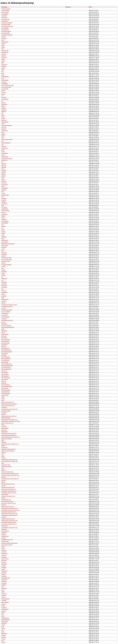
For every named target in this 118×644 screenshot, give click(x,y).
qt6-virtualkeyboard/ (7, 386)
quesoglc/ (4, 557)
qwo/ (3, 627)
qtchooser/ (4, 407)
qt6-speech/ (5, 380)
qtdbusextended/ (6, 418)
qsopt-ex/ (4, 291)
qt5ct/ (3, 329)
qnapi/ (3, 218)
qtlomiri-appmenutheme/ (8, 451)
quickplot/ (4, 576)
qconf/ (3, 91)
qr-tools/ (4, 266)
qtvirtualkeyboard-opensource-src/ (11, 510)
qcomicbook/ (5, 89)
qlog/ (3, 178)
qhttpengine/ (5, 148)
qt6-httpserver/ (5, 348)
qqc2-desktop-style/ (7, 259)
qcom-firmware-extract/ (8, 85)
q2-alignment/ (5, 12)
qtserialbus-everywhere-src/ (9, 491)
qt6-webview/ (5, 395)
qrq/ (2, 277)
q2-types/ (4, 38)
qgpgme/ (4, 146)
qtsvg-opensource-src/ (7, 501)
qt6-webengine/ (6, 392)
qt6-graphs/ (4, 345)
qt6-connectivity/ (6, 339)
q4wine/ (3, 44)
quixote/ (4, 597)
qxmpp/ (3, 639)
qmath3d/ (4, 190)
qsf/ (2, 289)
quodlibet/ (4, 601)
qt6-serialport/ (5, 376)
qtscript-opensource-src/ (8, 484)
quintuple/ (4, 588)
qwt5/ (3, 632)
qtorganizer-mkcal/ (6, 467)
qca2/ (3, 75)
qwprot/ (3, 628)
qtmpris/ (4, 458)
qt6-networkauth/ (6, 359)
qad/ (3, 49)
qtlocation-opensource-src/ (9, 449)
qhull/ (3, 150)
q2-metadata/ (5, 28)
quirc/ (3, 590)
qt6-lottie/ (4, 355)
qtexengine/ (5, 432)
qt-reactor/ (4, 319)
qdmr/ (3, 115)
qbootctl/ (4, 66)
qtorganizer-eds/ (6, 465)
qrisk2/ (3, 273)
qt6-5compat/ (5, 334)
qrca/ (3, 268)
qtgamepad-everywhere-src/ (9, 435)
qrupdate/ (4, 282)
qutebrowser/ (5, 609)
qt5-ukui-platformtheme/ (8, 327)
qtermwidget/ (5, 428)
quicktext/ (4, 581)
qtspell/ (3, 498)
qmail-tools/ (5, 185)
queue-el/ (4, 560)
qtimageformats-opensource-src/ (10, 444)
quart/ (3, 548)
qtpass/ (3, 470)
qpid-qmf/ (4, 247)
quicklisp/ (4, 573)
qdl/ (2, 113)
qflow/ (3, 136)
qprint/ (3, 249)
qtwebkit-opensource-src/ (8, 519)
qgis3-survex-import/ (7, 139)
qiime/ (3, 152)
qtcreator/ (4, 413)
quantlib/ (4, 538)
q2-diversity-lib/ (5, 19)
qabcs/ (3, 47)
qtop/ (3, 463)
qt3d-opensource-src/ (7, 320)
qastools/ (4, 54)
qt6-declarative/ (6, 343)
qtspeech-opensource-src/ (8, 496)
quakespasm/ (5, 536)
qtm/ (3, 454)
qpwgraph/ (4, 254)
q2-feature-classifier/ (7, 23)
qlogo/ (3, 179)
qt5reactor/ (4, 331)
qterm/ (3, 425)
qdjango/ (4, 111)
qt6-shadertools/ (6, 378)
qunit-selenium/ (6, 599)
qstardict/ (4, 296)
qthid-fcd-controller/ (7, 439)
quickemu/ (4, 564)
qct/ (2, 96)
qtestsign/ (4, 430)
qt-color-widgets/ (6, 312)
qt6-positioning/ (6, 360)
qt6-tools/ (4, 383)
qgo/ (3, 145)
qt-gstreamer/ (5, 313)
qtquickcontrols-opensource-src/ (10, 474)
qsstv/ (3, 294)
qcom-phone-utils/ (6, 87)
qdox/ (3, 117)
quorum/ (4, 604)
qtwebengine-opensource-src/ (9, 515)
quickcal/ (4, 562)
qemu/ (3, 124)
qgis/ (3, 138)
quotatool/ (4, 607)
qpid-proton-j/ (5, 242)
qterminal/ (4, 427)
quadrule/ (4, 533)
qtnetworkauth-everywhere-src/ (10, 461)
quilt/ (3, 587)
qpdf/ (3, 235)
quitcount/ (4, 594)
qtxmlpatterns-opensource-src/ (10, 527)
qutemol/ (4, 611)
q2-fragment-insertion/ (7, 26)
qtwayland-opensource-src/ (9, 512)
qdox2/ (3, 118)
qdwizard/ (4, 120)
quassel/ (4, 550)
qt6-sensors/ (5, 373)
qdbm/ (3, 106)
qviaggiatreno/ (5, 618)
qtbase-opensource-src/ (8, 402)
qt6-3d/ (3, 333)
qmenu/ (3, 193)
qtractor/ (4, 477)
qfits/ (3, 132)
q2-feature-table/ (6, 24)
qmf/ (3, 197)
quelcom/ (4, 555)
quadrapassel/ (5, 531)
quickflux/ (4, 567)
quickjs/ (3, 569)
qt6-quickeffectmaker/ (7, 366)
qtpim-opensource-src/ (7, 472)
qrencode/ (4, 272)
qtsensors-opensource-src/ (9, 489)
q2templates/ (5, 42)
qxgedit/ (4, 635)
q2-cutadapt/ (5, 14)
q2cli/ (3, 40)
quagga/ (4, 534)
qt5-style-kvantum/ (6, 326)
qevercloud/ (5, 131)
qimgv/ (3, 155)
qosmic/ (3, 232)
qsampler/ (4, 284)
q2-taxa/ (4, 37)
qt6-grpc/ (4, 346)
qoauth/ (3, 226)
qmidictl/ (4, 200)
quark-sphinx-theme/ (7, 545)
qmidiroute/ (4, 204)
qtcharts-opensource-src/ (8, 406)
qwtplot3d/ (4, 634)
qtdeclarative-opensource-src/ (9, 420)
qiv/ (2, 162)
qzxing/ (3, 642)
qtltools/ (3, 453)
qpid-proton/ (5, 240)
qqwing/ (3, 263)
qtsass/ (3, 482)
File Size (68, 7)
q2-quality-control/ (6, 31)
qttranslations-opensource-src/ (10, 508)
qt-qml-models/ (5, 317)
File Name (4, 7)
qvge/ (3, 616)
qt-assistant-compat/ (7, 306)
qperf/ (3, 238)
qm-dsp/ (4, 181)
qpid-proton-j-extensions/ (8, 244)
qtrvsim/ (4, 480)
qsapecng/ (4, 285)
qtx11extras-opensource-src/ (9, 524)
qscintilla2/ (4, 287)
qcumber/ (4, 98)
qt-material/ (4, 315)
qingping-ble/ (5, 157)
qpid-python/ (5, 245)
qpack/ (3, 233)
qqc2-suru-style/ (6, 261)
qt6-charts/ (4, 338)
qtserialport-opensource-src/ (9, 493)
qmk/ (3, 205)
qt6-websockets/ (6, 393)
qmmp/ (3, 212)
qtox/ (3, 468)
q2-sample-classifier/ (7, 35)
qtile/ (3, 440)
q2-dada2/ (4, 16)
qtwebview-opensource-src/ (9, 522)
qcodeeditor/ (5, 84)
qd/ (2, 101)
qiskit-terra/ (4, 160)
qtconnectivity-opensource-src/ (10, 409)
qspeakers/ (4, 292)
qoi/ (2, 228)
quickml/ (4, 574)
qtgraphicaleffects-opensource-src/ (11, 437)
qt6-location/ (5, 353)
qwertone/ (4, 623)
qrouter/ (3, 275)
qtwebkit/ (4, 517)
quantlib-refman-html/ (7, 540)
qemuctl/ (4, 127)
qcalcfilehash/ (5, 77)
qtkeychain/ (4, 447)
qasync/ (3, 56)
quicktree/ (4, 583)
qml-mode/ (4, 207)
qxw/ (3, 641)
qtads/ (3, 399)
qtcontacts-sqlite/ (6, 411)
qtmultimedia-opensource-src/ (9, 460)
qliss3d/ (3, 176)
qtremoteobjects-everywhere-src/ (10, 479)
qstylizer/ (4, 301)
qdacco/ (4, 103)
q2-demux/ (4, 18)
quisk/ (3, 592)
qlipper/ (3, 174)
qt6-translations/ (6, 385)
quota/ (3, 606)
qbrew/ (3, 68)
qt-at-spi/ (4, 308)
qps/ (3, 251)
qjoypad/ (4, 167)
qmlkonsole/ (5, 209)
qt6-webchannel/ (6, 390)
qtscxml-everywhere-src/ (8, 487)
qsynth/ (3, 303)
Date (90, 7)
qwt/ (3, 630)
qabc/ (3, 45)
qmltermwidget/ (5, 211)
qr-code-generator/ (6, 265)
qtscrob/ (4, 486)
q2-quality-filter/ (6, 33)
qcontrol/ (4, 92)
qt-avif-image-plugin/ (7, 310)
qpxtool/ (4, 256)
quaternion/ (4, 554)
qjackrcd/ (4, 165)
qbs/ (3, 71)
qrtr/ (2, 280)
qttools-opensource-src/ (8, 507)
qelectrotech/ (5, 122)
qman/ (3, 186)
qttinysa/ (4, 505)
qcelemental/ (5, 80)
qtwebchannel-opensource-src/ (10, 514)
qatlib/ (3, 59)
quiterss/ (4, 595)
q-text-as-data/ (5, 11)
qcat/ (3, 78)
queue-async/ (5, 559)
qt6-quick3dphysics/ (7, 364)
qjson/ (3, 169)
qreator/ (3, 270)
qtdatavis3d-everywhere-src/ (9, 416)
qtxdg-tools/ (5, 526)
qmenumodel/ (5, 195)
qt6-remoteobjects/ (6, 369)
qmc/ (3, 192)
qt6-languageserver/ (7, 352)
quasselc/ (4, 552)
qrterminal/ (4, 279)
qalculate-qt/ (5, 52)
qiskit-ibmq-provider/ (7, 158)
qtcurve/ (4, 414)
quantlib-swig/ (5, 541)
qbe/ (3, 63)
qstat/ (3, 298)
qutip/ (3, 613)
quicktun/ (4, 585)
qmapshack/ (5, 188)
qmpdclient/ (5, 214)
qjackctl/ (4, 164)
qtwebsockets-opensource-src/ (10, 520)
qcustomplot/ (5, 99)
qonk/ (3, 230)
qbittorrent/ (4, 65)
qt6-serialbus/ (5, 374)
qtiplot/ (3, 446)
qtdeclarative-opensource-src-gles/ (11, 421)
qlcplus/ (3, 172)
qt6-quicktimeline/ (6, 367)
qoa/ (3, 225)
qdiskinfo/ (4, 110)
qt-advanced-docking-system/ (9, 305)
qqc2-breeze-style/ (6, 258)
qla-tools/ (4, 171)
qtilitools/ (4, 442)
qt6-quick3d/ (5, 362)
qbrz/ (3, 70)
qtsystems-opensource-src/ (9, 503)
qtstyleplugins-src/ (6, 500)
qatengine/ (4, 58)
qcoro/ (3, 94)
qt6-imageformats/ (6, 350)
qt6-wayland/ (5, 388)
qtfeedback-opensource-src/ (9, 433)
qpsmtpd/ (4, 252)
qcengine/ (4, 82)
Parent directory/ (6, 9)
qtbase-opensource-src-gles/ (9, 404)
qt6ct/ (3, 397)
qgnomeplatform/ (6, 143)
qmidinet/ (4, 202)
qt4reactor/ (4, 324)
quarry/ (3, 547)
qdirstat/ (4, 108)
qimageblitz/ (5, 153)
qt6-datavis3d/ (5, 341)
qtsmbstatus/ (5, 494)
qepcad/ (4, 129)
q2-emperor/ (5, 21)
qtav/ (3, 400)
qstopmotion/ (5, 299)
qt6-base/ (4, 336)
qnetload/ (4, 219)
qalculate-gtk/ (5, 51)
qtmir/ (3, 456)
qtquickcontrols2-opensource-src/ (10, 475)
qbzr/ (3, 73)
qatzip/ (3, 61)
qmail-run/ (4, 183)
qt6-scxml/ (4, 371)
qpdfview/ (4, 237)
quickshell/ (4, 580)
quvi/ (3, 614)
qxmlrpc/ (4, 637)
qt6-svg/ (4, 381)
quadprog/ (4, 529)
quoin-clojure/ (5, 602)
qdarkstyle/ (4, 105)
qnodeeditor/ (5, 223)
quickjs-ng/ (4, 571)
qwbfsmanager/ (6, 620)
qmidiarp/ (4, 198)
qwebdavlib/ (5, 621)
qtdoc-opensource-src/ (7, 423)
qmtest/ (3, 216)
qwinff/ (3, 625)
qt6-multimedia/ (6, 357)
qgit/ (3, 141)
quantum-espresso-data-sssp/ (9, 543)
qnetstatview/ (5, 221)
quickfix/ (4, 566)
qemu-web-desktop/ (7, 125)
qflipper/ (4, 134)
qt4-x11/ (4, 322)
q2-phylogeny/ (5, 30)
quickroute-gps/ (6, 578)
